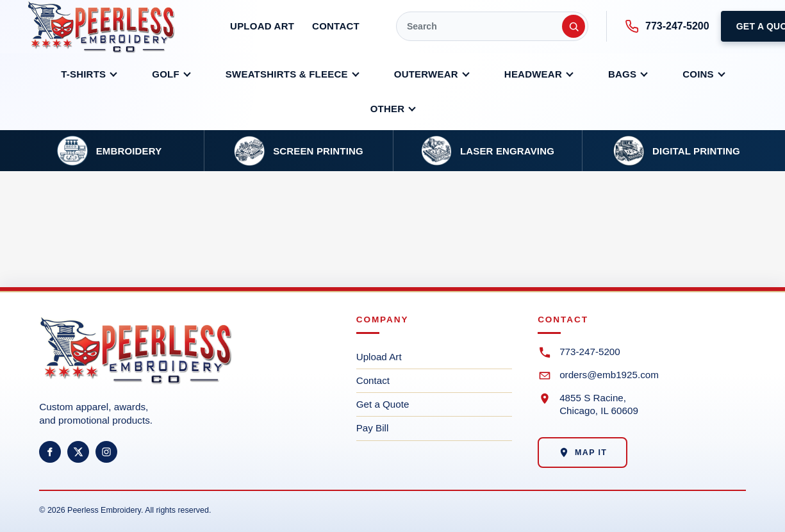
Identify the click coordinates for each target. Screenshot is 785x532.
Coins (698, 74)
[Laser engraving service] (487, 151)
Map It (583, 453)
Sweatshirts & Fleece (287, 74)
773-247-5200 (590, 352)
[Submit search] (574, 26)
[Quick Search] (492, 26)
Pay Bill (373, 428)
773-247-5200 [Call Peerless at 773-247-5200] (667, 26)
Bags (622, 74)
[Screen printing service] (298, 151)
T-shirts (83, 74)
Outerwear (426, 74)
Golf (166, 74)
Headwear (533, 74)
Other (388, 109)
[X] (78, 452)
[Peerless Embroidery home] (154, 356)
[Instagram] (106, 452)
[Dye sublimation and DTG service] (676, 151)
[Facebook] (50, 452)
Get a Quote (383, 404)
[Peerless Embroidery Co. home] (110, 27)
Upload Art (262, 26)
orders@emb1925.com (609, 375)
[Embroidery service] (109, 151)
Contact (336, 26)
